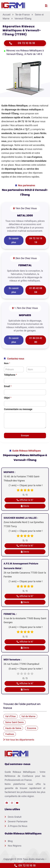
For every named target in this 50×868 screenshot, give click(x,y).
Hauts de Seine (13, 728)
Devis (25, 506)
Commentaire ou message (18, 409)
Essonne (32, 728)
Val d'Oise (10, 716)
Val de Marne (28, 716)
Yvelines (10, 734)
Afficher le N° (25, 500)
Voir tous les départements (19, 740)
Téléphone (10, 375)
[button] (46, 6)
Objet (8, 398)
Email (8, 386)
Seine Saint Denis (14, 722)
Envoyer (25, 435)
